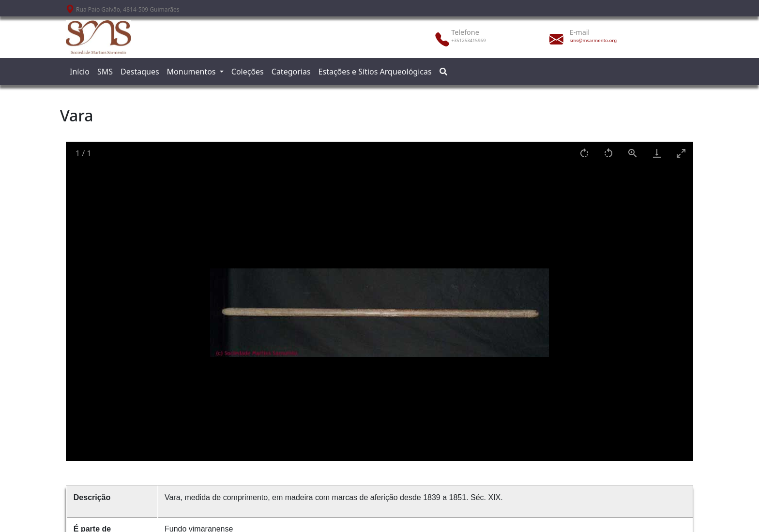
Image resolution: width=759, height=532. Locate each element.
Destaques (140, 72)
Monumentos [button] (192, 72)
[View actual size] (633, 153)
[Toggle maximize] (681, 153)
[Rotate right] (584, 153)
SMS (105, 72)
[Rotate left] (608, 153)
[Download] (657, 153)
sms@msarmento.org (593, 40)
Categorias (291, 72)
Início (80, 72)
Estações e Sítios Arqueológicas (375, 72)
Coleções (248, 72)
